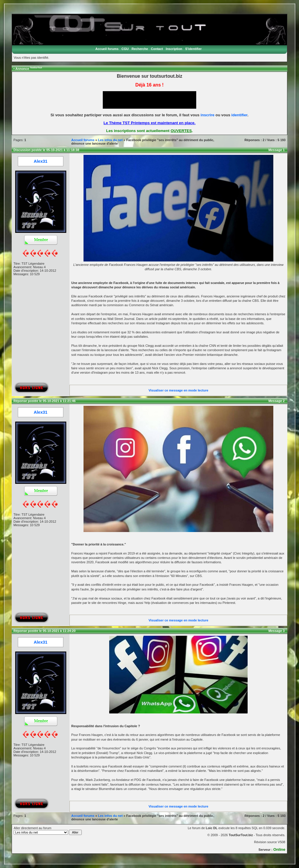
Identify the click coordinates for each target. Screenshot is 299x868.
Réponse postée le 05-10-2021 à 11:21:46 (45, 401)
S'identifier (193, 49)
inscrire (208, 115)
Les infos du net (110, 140)
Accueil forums (107, 49)
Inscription (174, 49)
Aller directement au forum (48, 831)
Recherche (140, 49)
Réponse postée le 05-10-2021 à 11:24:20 (45, 631)
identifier (239, 115)
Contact (157, 49)
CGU (125, 49)
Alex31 (41, 161)
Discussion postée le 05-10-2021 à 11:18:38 (46, 150)
